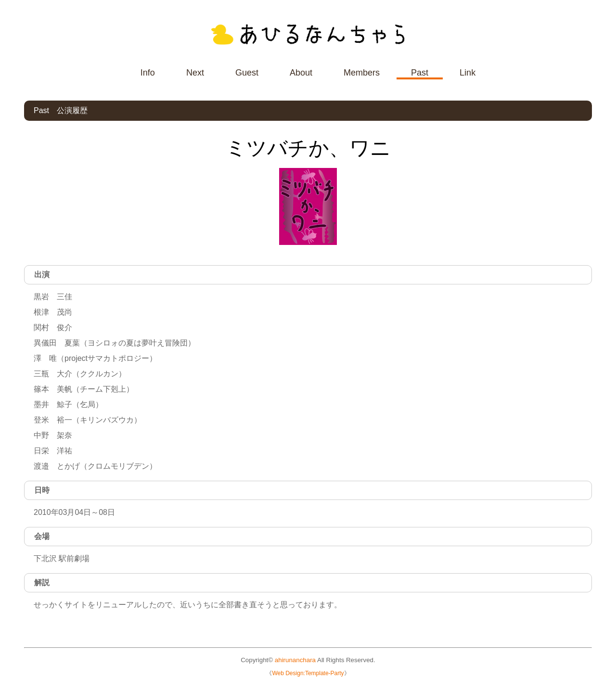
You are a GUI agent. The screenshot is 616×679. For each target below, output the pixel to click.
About (301, 73)
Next (195, 73)
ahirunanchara (295, 660)
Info (148, 73)
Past (420, 73)
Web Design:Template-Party (308, 673)
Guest (247, 73)
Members (362, 73)
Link (468, 73)
